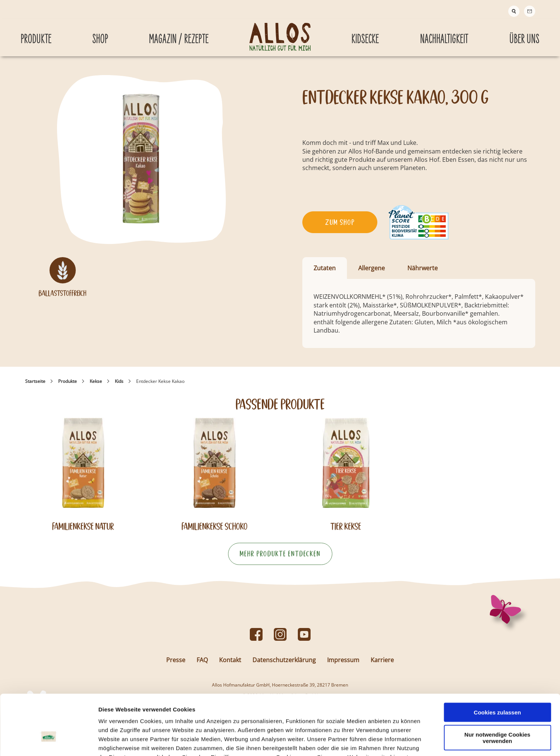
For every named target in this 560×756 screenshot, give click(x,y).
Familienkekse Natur (83, 532)
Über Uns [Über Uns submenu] (524, 35)
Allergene (372, 274)
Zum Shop (340, 228)
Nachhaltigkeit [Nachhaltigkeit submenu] (444, 35)
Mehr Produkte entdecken (280, 559)
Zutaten (325, 274)
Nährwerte (423, 274)
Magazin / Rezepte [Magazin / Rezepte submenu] (179, 35)
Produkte (68, 387)
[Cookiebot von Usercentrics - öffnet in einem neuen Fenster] (49, 741)
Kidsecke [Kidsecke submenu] (365, 35)
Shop (100, 35)
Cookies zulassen (497, 666)
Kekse (96, 387)
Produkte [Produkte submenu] (36, 35)
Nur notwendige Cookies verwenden (497, 691)
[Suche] (514, 11)
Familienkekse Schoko (215, 532)
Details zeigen (399, 741)
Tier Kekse (346, 532)
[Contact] (530, 11)
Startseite (35, 387)
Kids (119, 387)
